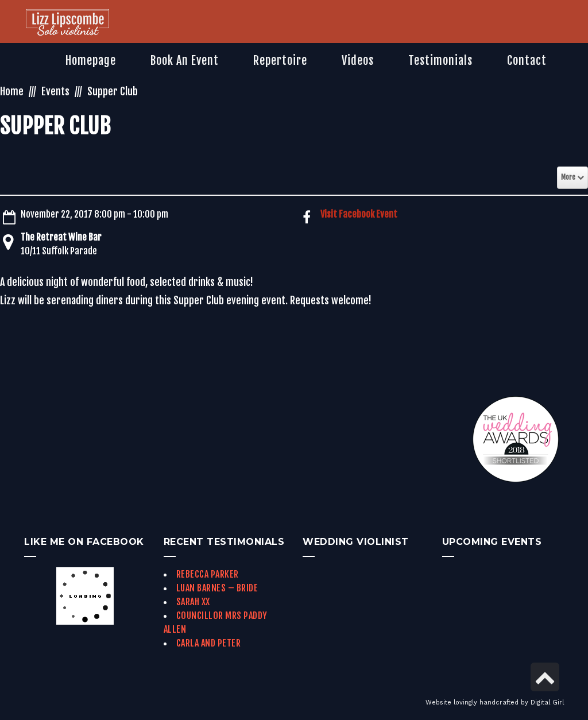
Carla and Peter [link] (209, 643)
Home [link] (12, 91)
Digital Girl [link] (547, 702)
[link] (67, 24)
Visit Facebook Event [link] (359, 214)
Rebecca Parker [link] (208, 574)
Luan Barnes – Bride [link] (217, 588)
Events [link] (55, 91)
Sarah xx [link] (193, 602)
